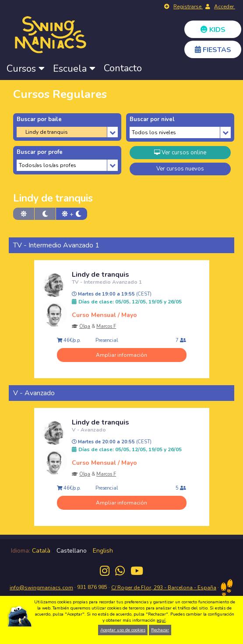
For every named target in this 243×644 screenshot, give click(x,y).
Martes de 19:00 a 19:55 (112, 294)
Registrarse (188, 7)
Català (41, 551)
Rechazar (160, 630)
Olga (85, 326)
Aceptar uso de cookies (123, 630)
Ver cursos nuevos (180, 169)
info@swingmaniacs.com (41, 588)
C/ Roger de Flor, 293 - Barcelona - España (164, 588)
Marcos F (106, 326)
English (103, 551)
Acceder (225, 7)
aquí (161, 620)
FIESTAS (213, 50)
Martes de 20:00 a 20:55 (112, 442)
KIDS (213, 30)
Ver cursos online (180, 153)
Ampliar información (121, 355)
